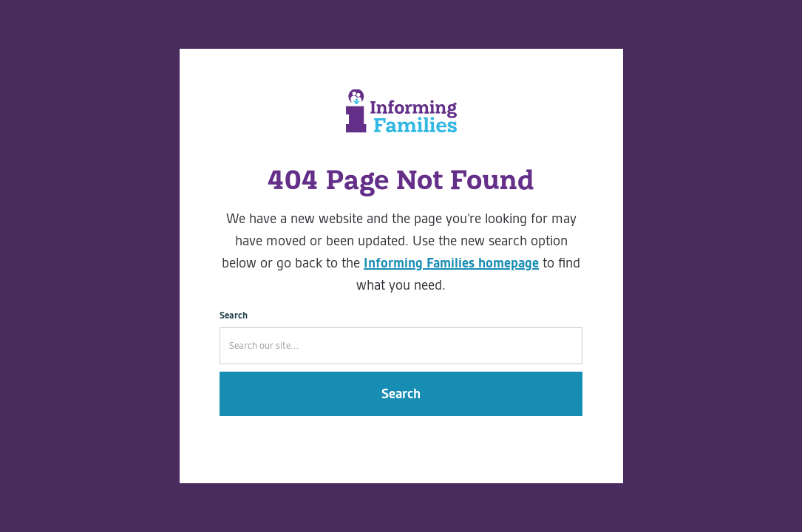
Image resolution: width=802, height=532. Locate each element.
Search (234, 315)
